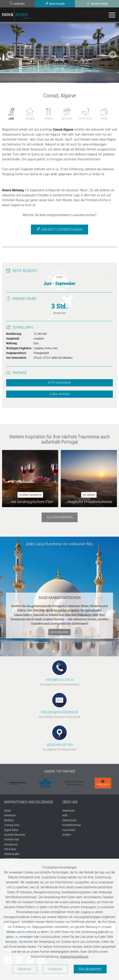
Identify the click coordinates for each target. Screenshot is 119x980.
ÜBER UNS (70, 802)
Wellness (67, 114)
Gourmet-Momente (15, 835)
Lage (11, 114)
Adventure (10, 815)
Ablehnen (25, 969)
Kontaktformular (72, 825)
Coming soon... (13, 825)
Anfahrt (67, 835)
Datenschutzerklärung (74, 957)
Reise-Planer (55, 4)
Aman (8, 811)
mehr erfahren (59, 632)
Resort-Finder (97, 4)
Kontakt (17, 4)
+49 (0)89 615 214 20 (59, 671)
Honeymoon (11, 844)
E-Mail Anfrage (60, 394)
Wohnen (30, 114)
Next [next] (111, 277)
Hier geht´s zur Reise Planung (59, 229)
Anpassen (55, 969)
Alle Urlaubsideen (60, 517)
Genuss (48, 114)
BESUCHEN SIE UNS (59, 736)
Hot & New (10, 849)
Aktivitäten (85, 114)
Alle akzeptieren (90, 969)
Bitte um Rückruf (60, 383)
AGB (65, 815)
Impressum (69, 811)
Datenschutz (69, 820)
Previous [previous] (8, 277)
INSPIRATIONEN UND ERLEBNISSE (29, 802)
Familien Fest (12, 839)
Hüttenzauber (12, 854)
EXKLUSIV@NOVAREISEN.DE (59, 704)
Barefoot (9, 820)
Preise (104, 114)
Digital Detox (11, 830)
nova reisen (69, 830)
